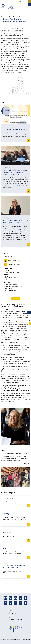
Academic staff (15, 17)
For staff (20, 1)
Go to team (27, 463)
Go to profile (26, 404)
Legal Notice (11, 612)
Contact (10, 610)
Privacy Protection (13, 614)
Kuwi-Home (5, 17)
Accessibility (11, 616)
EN (24, 1)
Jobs (9, 618)
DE (26, 1)
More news (15, 299)
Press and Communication (15, 619)
